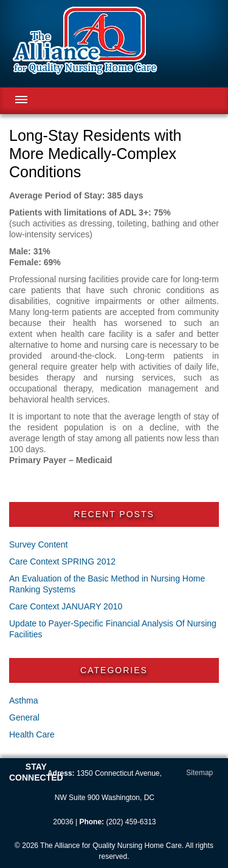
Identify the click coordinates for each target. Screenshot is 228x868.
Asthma (23, 700)
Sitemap (199, 773)
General (24, 717)
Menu (21, 100)
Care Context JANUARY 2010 (66, 606)
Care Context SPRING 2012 (62, 561)
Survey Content (39, 544)
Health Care (32, 734)
